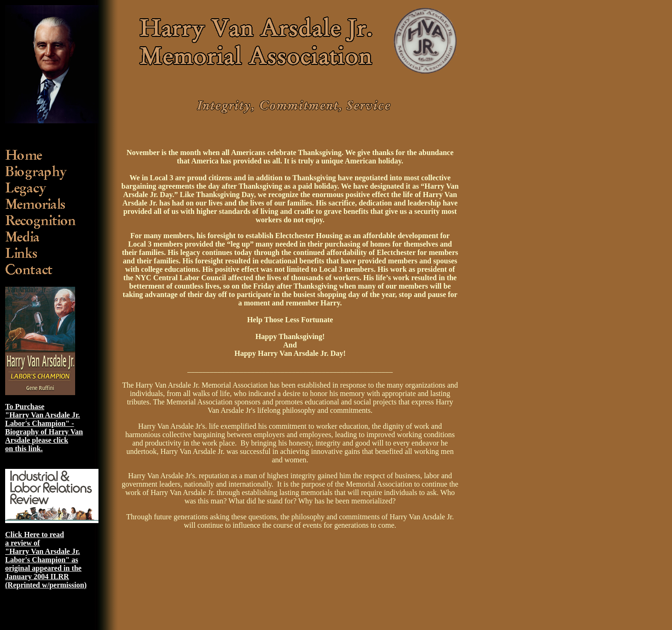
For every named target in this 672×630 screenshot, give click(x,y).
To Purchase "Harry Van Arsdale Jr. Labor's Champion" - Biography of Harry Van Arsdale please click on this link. (44, 428)
